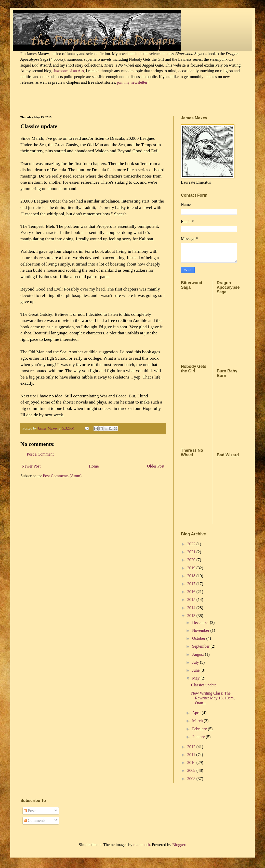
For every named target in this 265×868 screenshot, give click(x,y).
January (199, 737)
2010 (192, 763)
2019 (192, 568)
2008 (192, 779)
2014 (192, 608)
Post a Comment (40, 454)
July (196, 662)
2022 (192, 544)
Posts (30, 811)
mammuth (142, 845)
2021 (192, 552)
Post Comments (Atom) (62, 476)
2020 (192, 560)
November (201, 630)
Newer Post (31, 466)
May (196, 678)
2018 (192, 576)
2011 (192, 755)
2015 (192, 600)
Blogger (179, 845)
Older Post (156, 466)
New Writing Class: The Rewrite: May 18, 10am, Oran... (213, 698)
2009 (192, 770)
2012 (192, 747)
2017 (192, 584)
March (198, 721)
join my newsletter (132, 82)
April (197, 713)
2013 (192, 616)
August (198, 654)
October (199, 638)
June (196, 670)
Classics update (204, 685)
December (201, 622)
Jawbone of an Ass (68, 71)
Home (94, 466)
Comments (35, 820)
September (201, 646)
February (200, 729)
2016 (192, 592)
